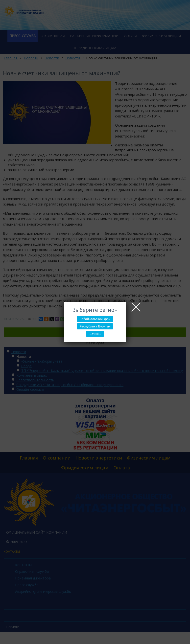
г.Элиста (95, 334)
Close (136, 307)
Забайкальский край (95, 319)
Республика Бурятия (95, 326)
